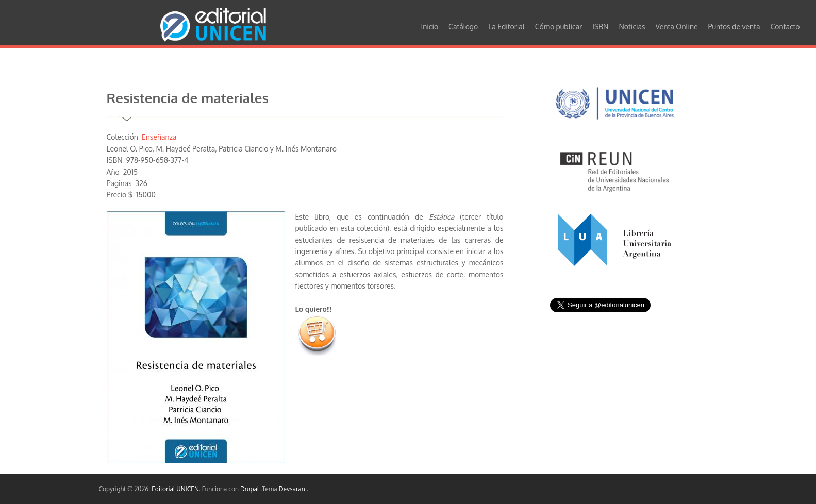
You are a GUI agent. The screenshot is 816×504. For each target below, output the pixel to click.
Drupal (250, 489)
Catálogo (463, 27)
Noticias (632, 27)
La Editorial (506, 27)
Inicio (430, 27)
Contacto (785, 27)
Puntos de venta (734, 27)
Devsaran (293, 489)
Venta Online (677, 27)
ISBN (600, 27)
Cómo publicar (559, 27)
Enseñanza (159, 137)
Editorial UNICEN (175, 489)
